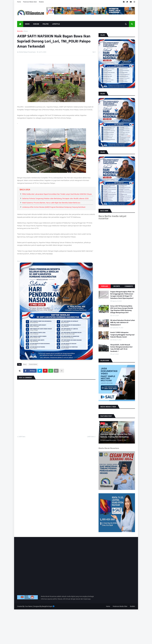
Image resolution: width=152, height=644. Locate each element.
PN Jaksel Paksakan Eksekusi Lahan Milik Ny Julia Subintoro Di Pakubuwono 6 (123, 323)
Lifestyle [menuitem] (56, 24)
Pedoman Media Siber (30, 2)
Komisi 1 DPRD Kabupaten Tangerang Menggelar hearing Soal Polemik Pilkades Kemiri (122, 335)
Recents (117, 286)
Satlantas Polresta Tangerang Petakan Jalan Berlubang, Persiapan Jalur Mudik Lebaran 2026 (55, 198)
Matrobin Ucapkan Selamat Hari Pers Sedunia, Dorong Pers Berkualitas (116, 436)
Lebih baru (22, 437)
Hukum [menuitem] (36, 24)
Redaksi (41, 2)
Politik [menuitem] (46, 24)
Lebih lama (91, 437)
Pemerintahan (33, 364)
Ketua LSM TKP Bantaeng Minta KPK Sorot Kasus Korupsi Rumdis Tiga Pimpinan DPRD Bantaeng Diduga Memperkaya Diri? (122, 309)
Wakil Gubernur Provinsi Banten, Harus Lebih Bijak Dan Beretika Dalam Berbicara (51, 203)
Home (19, 2)
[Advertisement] (73, 626)
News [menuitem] (27, 24)
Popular (105, 286)
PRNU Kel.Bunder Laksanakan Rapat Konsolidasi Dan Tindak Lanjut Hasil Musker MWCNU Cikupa (57, 194)
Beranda (20, 31)
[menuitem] (20, 24)
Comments (129, 286)
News (26, 31)
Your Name (29, 606)
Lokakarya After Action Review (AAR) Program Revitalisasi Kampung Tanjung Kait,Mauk (54, 207)
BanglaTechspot (47, 606)
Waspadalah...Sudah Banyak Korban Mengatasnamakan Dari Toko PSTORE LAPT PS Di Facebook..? (121, 348)
